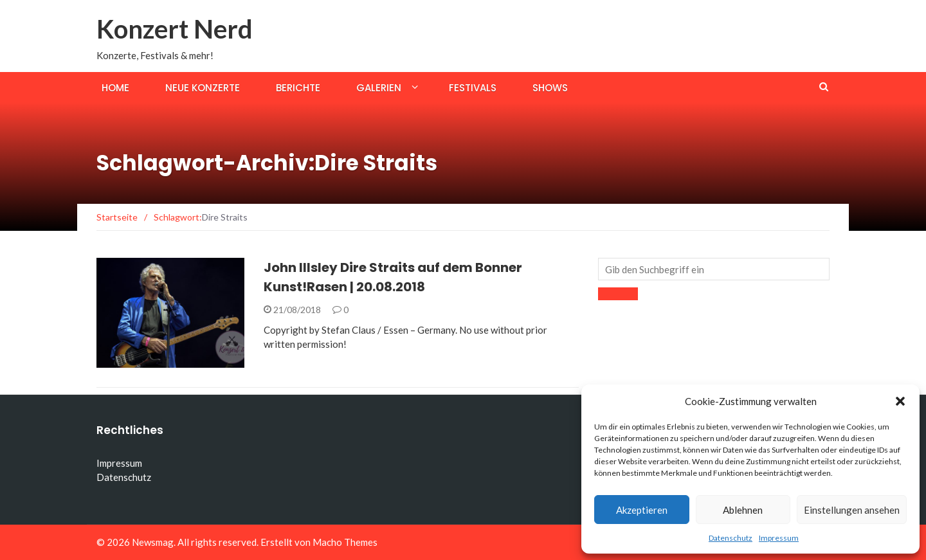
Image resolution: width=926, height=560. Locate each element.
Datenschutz (731, 538)
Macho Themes (345, 542)
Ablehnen (743, 510)
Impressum (779, 538)
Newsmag (153, 542)
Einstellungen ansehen (852, 510)
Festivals (473, 88)
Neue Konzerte (203, 88)
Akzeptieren (642, 510)
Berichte (298, 88)
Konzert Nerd (175, 29)
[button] (900, 401)
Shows (550, 88)
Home (115, 88)
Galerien (379, 88)
